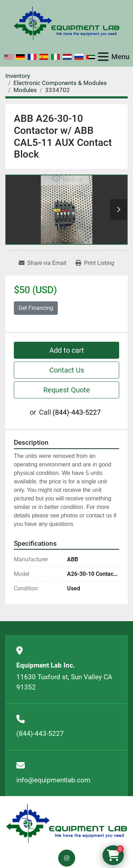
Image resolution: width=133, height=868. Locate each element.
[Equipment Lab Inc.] (66, 823)
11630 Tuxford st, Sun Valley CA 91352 (64, 682)
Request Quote (67, 390)
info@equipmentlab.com (53, 780)
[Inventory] (18, 76)
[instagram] (67, 858)
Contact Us (67, 370)
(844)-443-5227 (77, 412)
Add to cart (67, 350)
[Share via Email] (43, 263)
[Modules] (25, 90)
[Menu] (103, 57)
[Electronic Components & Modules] (60, 83)
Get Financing (36, 308)
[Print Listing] (95, 263)
